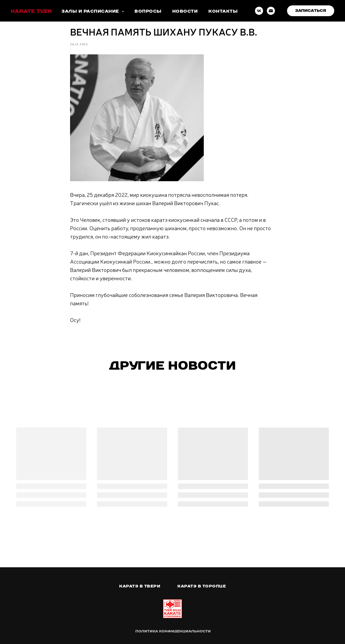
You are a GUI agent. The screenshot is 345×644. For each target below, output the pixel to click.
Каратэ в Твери (140, 586)
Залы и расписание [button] (91, 11)
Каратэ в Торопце (202, 586)
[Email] (271, 11)
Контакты (223, 11)
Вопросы (148, 11)
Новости (185, 11)
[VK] (259, 11)
